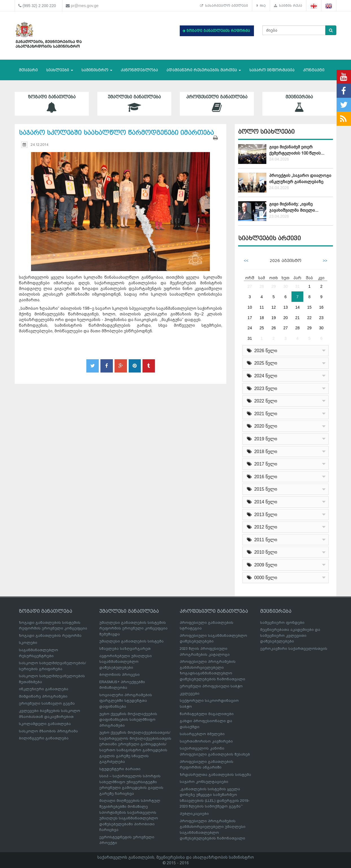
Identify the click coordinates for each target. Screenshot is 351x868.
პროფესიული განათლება (217, 104)
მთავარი (28, 70)
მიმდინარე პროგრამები (43, 696)
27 (250, 286)
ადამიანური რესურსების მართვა (204, 70)
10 (250, 307)
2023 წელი (262, 388)
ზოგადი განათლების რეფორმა (50, 636)
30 (286, 286)
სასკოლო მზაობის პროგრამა (48, 731)
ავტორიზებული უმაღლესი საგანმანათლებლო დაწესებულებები (126, 662)
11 (262, 307)
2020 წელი (262, 426)
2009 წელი (262, 565)
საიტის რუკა (288, 6)
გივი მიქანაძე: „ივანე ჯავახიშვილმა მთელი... (294, 207)
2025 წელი (262, 363)
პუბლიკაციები (194, 814)
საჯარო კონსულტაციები (204, 782)
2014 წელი (262, 502)
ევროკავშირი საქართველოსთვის (294, 649)
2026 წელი (262, 351)
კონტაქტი (314, 70)
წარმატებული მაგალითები (207, 714)
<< (246, 261)
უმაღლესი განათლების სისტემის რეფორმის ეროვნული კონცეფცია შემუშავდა (133, 628)
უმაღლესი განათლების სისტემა (131, 641)
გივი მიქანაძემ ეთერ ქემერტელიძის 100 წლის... (297, 150)
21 (297, 318)
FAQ (261, 6)
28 (262, 286)
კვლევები (190, 693)
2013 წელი (262, 515)
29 (274, 286)
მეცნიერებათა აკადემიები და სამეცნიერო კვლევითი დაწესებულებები (290, 635)
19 (274, 318)
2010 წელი (262, 552)
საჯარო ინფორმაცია (272, 70)
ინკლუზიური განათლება (44, 689)
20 (286, 318)
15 (310, 307)
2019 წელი (262, 439)
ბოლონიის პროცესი (119, 675)
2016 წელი (262, 477)
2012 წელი (262, 527)
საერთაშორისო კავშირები (206, 741)
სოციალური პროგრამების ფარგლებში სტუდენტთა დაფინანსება (126, 701)
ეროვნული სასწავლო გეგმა (47, 703)
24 (250, 328)
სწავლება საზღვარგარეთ (125, 649)
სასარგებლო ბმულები (224, 6)
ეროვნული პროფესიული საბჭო (211, 686)
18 (262, 318)
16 (321, 307)
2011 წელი (262, 540)
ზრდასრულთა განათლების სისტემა (215, 775)
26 (274, 328)
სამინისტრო (97, 70)
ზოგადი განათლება (52, 104)
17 (250, 318)
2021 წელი (262, 414)
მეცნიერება (300, 104)
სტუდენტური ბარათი (120, 769)
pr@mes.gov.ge (85, 6)
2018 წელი (262, 452)
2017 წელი (262, 464)
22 (310, 318)
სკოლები (28, 643)
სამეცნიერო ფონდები (282, 623)
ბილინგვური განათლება (44, 738)
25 (262, 328)
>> (325, 261)
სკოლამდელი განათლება (45, 724)
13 (286, 307)
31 (297, 286)
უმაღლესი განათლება (134, 104)
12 (274, 307)
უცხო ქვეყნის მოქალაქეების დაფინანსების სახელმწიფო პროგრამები (128, 720)
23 (321, 318)
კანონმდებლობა (139, 70)
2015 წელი (262, 489)
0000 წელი (262, 578)
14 (297, 307)
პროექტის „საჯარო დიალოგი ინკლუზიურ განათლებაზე (300, 178)
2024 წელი (262, 376)
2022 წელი (262, 401)
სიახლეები (60, 70)
